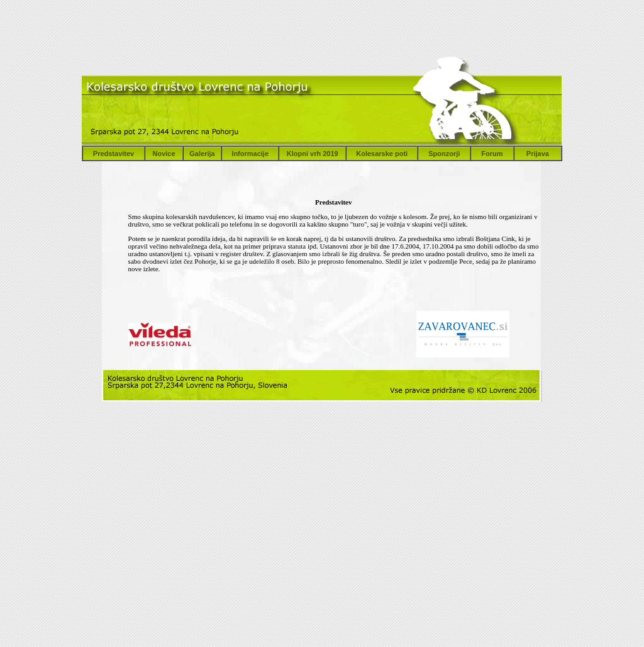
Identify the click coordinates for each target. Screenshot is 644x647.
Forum (492, 154)
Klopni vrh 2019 (313, 154)
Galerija (202, 154)
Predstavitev (114, 154)
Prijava (538, 154)
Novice (164, 154)
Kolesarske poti (382, 154)
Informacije (250, 154)
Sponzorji (444, 154)
